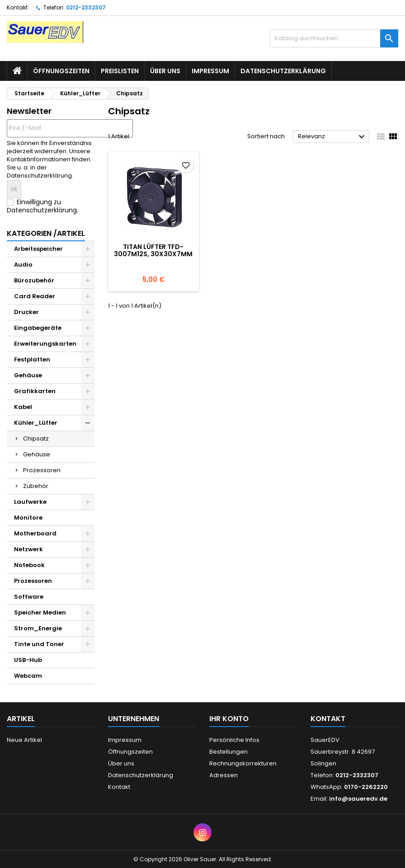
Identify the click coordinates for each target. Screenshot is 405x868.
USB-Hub (28, 660)
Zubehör (36, 486)
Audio (23, 265)
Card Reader (35, 296)
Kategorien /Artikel (46, 233)
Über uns (165, 71)
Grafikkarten (35, 391)
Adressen (224, 775)
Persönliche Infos (234, 740)
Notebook (29, 565)
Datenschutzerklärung (283, 71)
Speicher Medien (40, 612)
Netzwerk (28, 549)
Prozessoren (42, 470)
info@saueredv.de (358, 799)
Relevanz (332, 137)
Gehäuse (28, 375)
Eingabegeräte (38, 328)
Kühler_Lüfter (36, 423)
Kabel (23, 407)
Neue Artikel (24, 740)
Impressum (210, 71)
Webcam (28, 676)
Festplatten (32, 359)
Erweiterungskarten (45, 344)
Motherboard (35, 533)
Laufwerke (30, 502)
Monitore (28, 518)
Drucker (26, 312)
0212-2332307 (86, 7)
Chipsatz (36, 439)
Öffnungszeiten (61, 71)
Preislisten (120, 71)
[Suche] (334, 38)
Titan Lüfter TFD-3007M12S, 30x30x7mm (153, 250)
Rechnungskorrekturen (243, 763)
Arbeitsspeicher (38, 249)
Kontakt (17, 7)
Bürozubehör (34, 280)
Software (29, 597)
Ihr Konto (229, 719)
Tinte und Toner (39, 644)
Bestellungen (228, 752)
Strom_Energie (38, 628)
